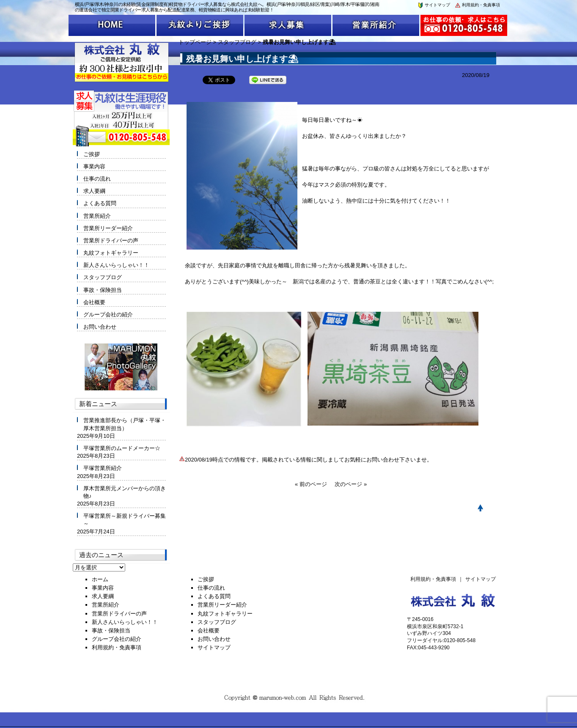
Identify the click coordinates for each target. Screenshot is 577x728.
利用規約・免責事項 (477, 5)
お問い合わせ (100, 327)
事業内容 (94, 166)
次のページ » (351, 484)
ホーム (100, 579)
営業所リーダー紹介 (108, 228)
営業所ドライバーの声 (111, 240)
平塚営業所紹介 (103, 468)
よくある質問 (100, 203)
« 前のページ (311, 484)
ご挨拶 (92, 154)
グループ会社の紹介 (108, 315)
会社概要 (94, 302)
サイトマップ (434, 5)
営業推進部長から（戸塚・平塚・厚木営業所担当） (125, 424)
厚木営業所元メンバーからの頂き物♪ (125, 492)
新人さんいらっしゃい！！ (116, 265)
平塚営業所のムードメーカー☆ (122, 448)
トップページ (195, 42)
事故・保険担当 (103, 290)
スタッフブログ (237, 42)
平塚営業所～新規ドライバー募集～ (125, 520)
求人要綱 (94, 191)
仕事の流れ (97, 179)
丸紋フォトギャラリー (111, 253)
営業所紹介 (97, 216)
